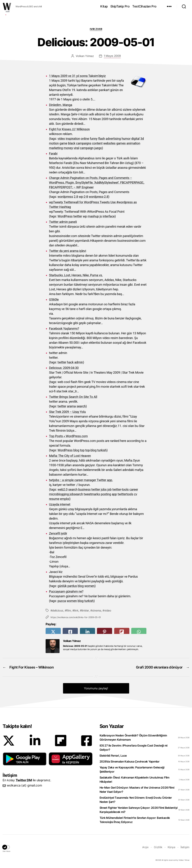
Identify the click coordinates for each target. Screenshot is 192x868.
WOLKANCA (7, 6)
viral (76, 148)
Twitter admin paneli (63, 222)
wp (85, 216)
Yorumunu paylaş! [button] (96, 688)
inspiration (73, 139)
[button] (25, 759)
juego (98, 148)
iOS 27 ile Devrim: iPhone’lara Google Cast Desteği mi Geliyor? (134, 748)
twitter (78, 216)
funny (94, 139)
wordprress (65, 197)
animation (133, 143)
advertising (113, 139)
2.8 (76, 197)
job (109, 489)
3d (142, 139)
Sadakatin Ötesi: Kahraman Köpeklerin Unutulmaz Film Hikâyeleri (134, 780)
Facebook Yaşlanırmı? (64, 329)
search (81, 406)
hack (70, 362)
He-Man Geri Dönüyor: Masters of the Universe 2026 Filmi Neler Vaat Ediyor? (137, 790)
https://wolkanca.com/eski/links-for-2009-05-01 (76, 617)
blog (76, 450)
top (82, 450)
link (76, 610)
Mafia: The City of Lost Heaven (70, 456)
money (68, 148)
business (85, 489)
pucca (62, 601)
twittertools (126, 494)
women (90, 586)
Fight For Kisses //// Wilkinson (69, 129)
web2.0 (62, 489)
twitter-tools (120, 489)
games (121, 143)
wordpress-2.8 (99, 197)
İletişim (185, 847)
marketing (56, 148)
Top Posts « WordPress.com (68, 436)
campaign (87, 148)
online (85, 139)
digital (135, 139)
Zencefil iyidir (58, 533)
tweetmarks (92, 494)
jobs (104, 489)
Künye (171, 847)
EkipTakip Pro (120, 6)
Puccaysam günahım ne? (66, 591)
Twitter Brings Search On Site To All (73, 397)
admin (79, 362)
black (72, 143)
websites (109, 143)
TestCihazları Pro (144, 6)
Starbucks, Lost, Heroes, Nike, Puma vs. (76, 275)
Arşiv (145, 847)
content (97, 143)
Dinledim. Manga (61, 105)
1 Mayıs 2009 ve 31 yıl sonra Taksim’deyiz (77, 76)
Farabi (53, 154)
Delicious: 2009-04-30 (64, 368)
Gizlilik (158, 847)
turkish (102, 450)
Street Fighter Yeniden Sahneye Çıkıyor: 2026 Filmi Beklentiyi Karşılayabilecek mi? (139, 810)
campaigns (84, 143)
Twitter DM (24, 780)
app (114, 494)
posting (106, 494)
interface (109, 216)
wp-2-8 (83, 197)
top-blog (91, 450)
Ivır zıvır (96, 29)
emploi (65, 499)
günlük (62, 586)
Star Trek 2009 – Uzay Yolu (67, 412)
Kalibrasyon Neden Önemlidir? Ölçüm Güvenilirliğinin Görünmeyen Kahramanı (133, 737)
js (101, 216)
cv (136, 494)
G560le (54, 299)
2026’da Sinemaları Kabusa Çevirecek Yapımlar (130, 761)
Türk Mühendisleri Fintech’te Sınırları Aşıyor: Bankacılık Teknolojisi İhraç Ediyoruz (135, 820)
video (61, 139)
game (63, 143)
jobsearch (76, 494)
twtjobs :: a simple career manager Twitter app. (81, 480)
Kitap (104, 6)
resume (54, 499)
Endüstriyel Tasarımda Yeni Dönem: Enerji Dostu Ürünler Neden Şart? (136, 800)
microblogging (59, 494)
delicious (58, 610)
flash (102, 139)
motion (54, 143)
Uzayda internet (60, 504)
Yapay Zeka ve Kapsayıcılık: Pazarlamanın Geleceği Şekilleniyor (132, 769)
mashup (93, 216)
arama (71, 406)
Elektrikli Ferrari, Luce (113, 756)
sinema (97, 610)
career (134, 489)
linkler (85, 610)
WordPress (65, 216)
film (69, 610)
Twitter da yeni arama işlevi (68, 251)
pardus (72, 586)
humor (126, 139)
